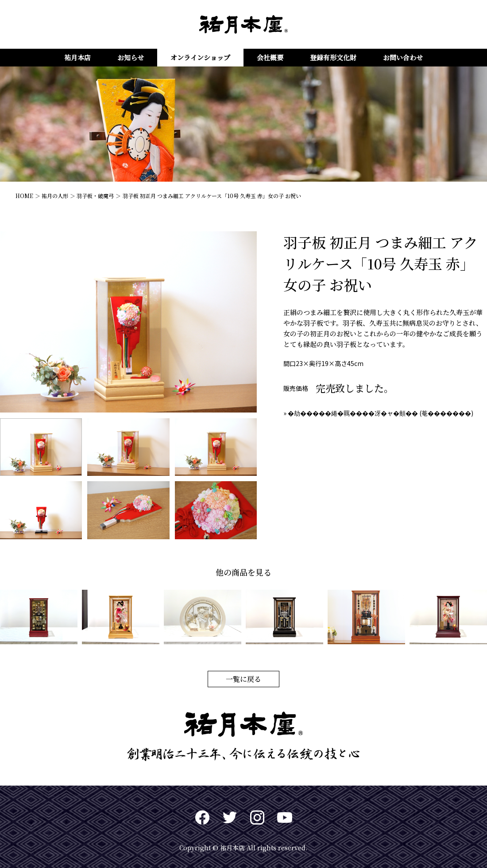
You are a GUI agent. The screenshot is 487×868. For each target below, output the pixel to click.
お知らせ (131, 57)
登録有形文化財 (333, 57)
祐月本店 (77, 57)
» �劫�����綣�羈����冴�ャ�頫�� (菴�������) (378, 413)
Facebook (202, 817)
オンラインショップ (200, 57)
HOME (24, 196)
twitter (230, 817)
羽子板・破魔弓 (95, 196)
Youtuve (285, 817)
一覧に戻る (243, 679)
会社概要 (270, 57)
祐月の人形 (55, 196)
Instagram (257, 817)
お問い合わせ (403, 57)
